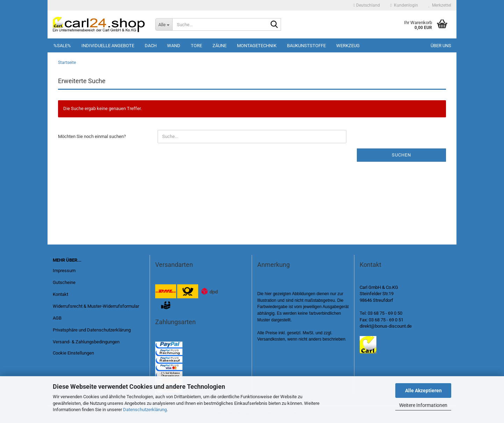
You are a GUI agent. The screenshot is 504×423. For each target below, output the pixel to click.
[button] (366, 5)
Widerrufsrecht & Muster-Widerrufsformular (96, 306)
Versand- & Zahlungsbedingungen (86, 342)
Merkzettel (440, 5)
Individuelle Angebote (108, 46)
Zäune (219, 46)
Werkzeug (348, 46)
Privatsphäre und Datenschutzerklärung (92, 330)
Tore (196, 46)
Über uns (441, 46)
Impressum (64, 271)
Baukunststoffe (306, 46)
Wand (174, 46)
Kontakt (60, 294)
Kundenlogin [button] (404, 5)
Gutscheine (64, 282)
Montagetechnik (257, 46)
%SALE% (62, 46)
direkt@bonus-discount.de (386, 326)
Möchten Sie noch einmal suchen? (92, 136)
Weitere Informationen (423, 405)
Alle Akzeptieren (423, 391)
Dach (151, 46)
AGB (57, 318)
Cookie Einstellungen (73, 353)
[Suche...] (164, 24)
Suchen (401, 155)
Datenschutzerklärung (145, 410)
